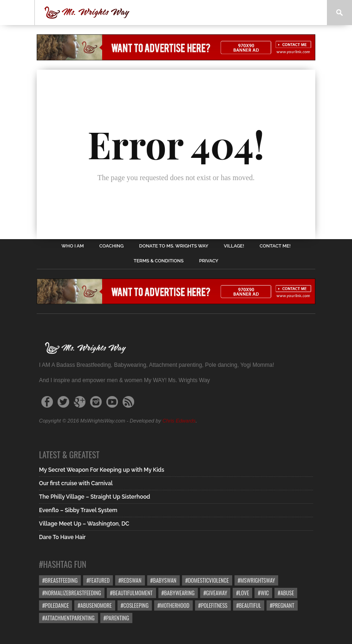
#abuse (286, 593)
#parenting (116, 618)
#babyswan (163, 580)
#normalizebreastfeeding (72, 593)
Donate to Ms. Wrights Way (174, 246)
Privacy (209, 261)
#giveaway (215, 593)
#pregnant (282, 605)
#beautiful (249, 605)
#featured (98, 580)
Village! (234, 246)
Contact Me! (275, 246)
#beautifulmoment (131, 593)
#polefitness (213, 605)
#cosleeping (135, 605)
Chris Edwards (179, 421)
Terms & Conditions (159, 261)
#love (242, 593)
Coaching (111, 246)
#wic (263, 593)
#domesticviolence (207, 580)
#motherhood (173, 605)
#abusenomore (95, 605)
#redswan (130, 580)
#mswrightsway (257, 580)
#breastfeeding (60, 580)
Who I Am (72, 246)
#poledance (55, 605)
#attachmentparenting (68, 618)
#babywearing (178, 593)
